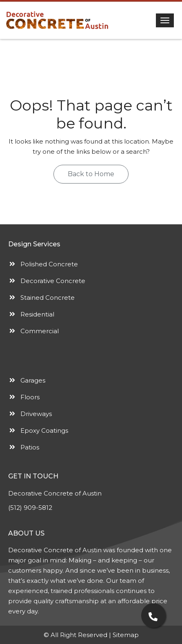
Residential (37, 314)
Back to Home (91, 174)
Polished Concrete (49, 264)
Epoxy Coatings (44, 430)
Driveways (36, 414)
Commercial (40, 331)
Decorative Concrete (53, 281)
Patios (30, 447)
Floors (30, 397)
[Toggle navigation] (165, 20)
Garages (33, 380)
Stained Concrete (48, 298)
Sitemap (126, 635)
